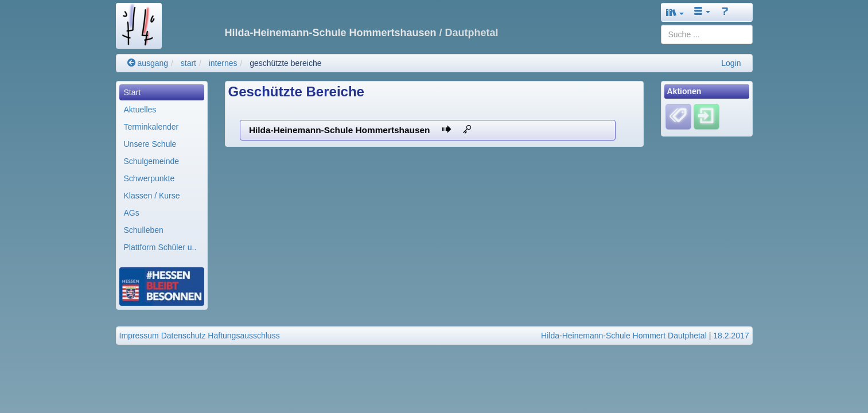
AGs (132, 213)
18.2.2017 (731, 336)
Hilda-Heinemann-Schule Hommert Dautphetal (624, 336)
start (188, 63)
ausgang (148, 63)
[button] (675, 12)
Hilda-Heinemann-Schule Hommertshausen (360, 130)
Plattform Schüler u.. (160, 247)
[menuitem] (162, 92)
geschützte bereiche (285, 63)
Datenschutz (184, 336)
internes (223, 63)
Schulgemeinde (152, 161)
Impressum (139, 336)
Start (133, 92)
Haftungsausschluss (244, 336)
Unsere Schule (150, 144)
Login (731, 63)
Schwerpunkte (149, 178)
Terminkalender (151, 127)
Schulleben (144, 230)
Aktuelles (140, 110)
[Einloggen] (707, 116)
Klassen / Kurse (152, 196)
